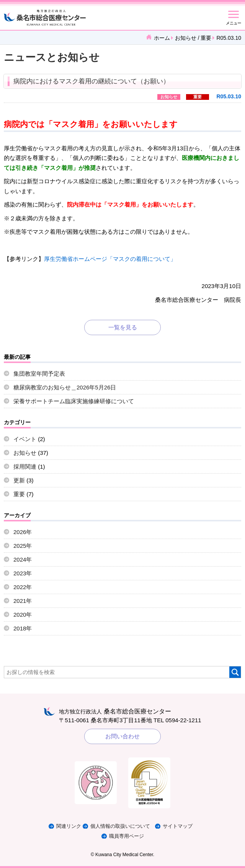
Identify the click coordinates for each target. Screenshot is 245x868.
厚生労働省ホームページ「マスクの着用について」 (110, 259)
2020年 (23, 615)
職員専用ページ (127, 836)
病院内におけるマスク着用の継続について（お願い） (91, 81)
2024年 (23, 559)
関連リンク (69, 826)
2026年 (23, 532)
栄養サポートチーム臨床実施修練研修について (74, 401)
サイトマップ (178, 826)
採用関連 (25, 467)
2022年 (23, 587)
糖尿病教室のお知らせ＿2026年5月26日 (65, 387)
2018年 (23, 628)
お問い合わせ (122, 736)
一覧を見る (123, 327)
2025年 (23, 546)
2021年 (23, 601)
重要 (206, 38)
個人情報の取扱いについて (120, 826)
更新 (19, 480)
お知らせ (186, 38)
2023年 (23, 573)
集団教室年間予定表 (39, 374)
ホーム (162, 38)
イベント (25, 439)
